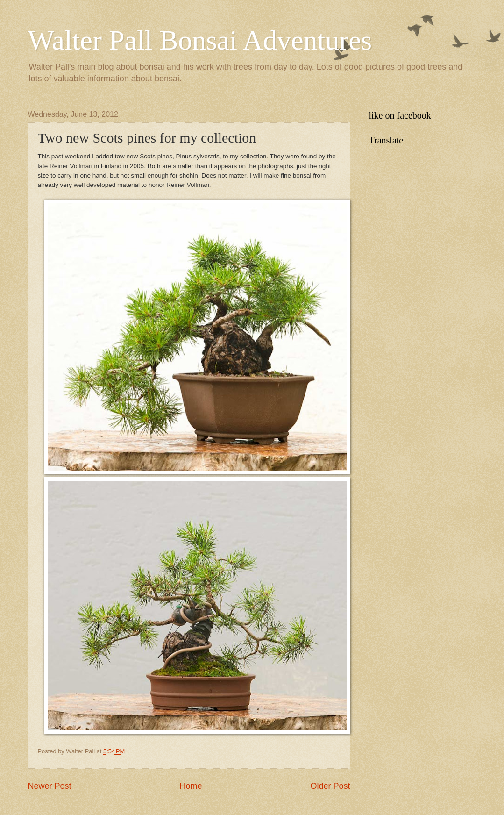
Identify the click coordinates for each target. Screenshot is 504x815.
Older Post (330, 786)
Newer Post (50, 786)
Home (191, 786)
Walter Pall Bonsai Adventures (200, 40)
